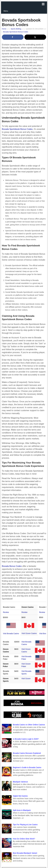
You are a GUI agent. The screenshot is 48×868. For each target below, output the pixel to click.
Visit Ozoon (26, 678)
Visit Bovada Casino (11, 633)
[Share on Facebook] (13, 37)
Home (4, 29)
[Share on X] (35, 37)
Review (6, 612)
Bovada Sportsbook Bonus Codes (16, 32)
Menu (6, 11)
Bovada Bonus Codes (12, 566)
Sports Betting (16, 29)
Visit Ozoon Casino (29, 633)
